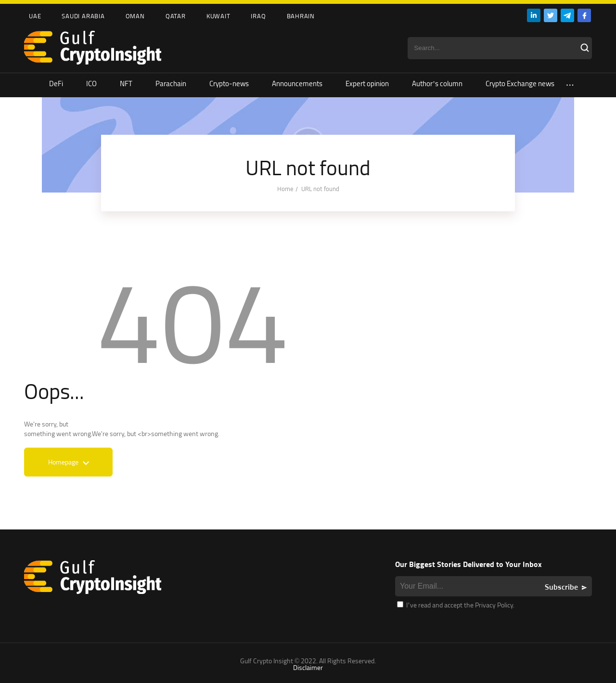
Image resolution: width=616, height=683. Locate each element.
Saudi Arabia (83, 16)
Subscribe (561, 587)
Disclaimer (308, 667)
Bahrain (301, 16)
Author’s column (437, 84)
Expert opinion (367, 84)
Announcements (297, 84)
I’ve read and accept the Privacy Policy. (456, 605)
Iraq (258, 16)
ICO (91, 84)
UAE (35, 16)
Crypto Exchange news (520, 84)
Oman (135, 16)
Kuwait (218, 16)
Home (285, 189)
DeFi (56, 84)
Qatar (176, 16)
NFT (126, 84)
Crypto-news (229, 84)
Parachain (171, 84)
